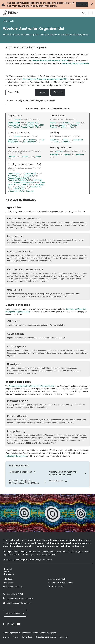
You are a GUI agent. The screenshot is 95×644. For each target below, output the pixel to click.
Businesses (8, 583)
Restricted (80, 154)
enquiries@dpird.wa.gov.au (17, 603)
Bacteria (62, 125)
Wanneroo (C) (36, 187)
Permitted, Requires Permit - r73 (25, 127)
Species (53, 140)
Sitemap (6, 637)
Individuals (8, 579)
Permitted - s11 (14, 123)
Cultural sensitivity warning (46, 637)
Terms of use (27, 637)
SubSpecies (78, 140)
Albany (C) (29, 176)
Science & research (57, 579)
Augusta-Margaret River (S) (19, 178)
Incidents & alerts (56, 587)
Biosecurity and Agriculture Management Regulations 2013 (32, 386)
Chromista (75, 125)
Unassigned (13, 140)
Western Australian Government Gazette (50, 60)
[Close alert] (92, 4)
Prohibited (54, 154)
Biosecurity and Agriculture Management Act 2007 (45, 79)
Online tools (9, 21)
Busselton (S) (31, 174)
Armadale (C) (19, 189)
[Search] (84, 13)
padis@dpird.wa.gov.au (16, 456)
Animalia (66, 123)
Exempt (67, 154)
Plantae (53, 123)
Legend (18, 119)
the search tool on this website (75, 63)
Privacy (16, 637)
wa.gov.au (64, 637)
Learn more (82, 4)
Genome (66, 142)
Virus (52, 125)
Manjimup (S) (14, 176)
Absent (38, 157)
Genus (66, 140)
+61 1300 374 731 (15, 594)
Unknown (12, 157)
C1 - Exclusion (30, 140)
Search (42, 92)
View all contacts (14, 613)
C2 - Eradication (30, 142)
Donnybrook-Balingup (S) (18, 180)
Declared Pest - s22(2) (35, 125)
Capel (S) (25, 184)
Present (26, 157)
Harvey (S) (38, 180)
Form (57, 142)
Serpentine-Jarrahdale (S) (24, 182)
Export (56, 92)
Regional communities (13, 587)
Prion (72, 127)
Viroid (64, 127)
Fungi (78, 123)
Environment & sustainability (61, 583)
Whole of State (14, 174)
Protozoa (54, 127)
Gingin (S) (21, 187)
